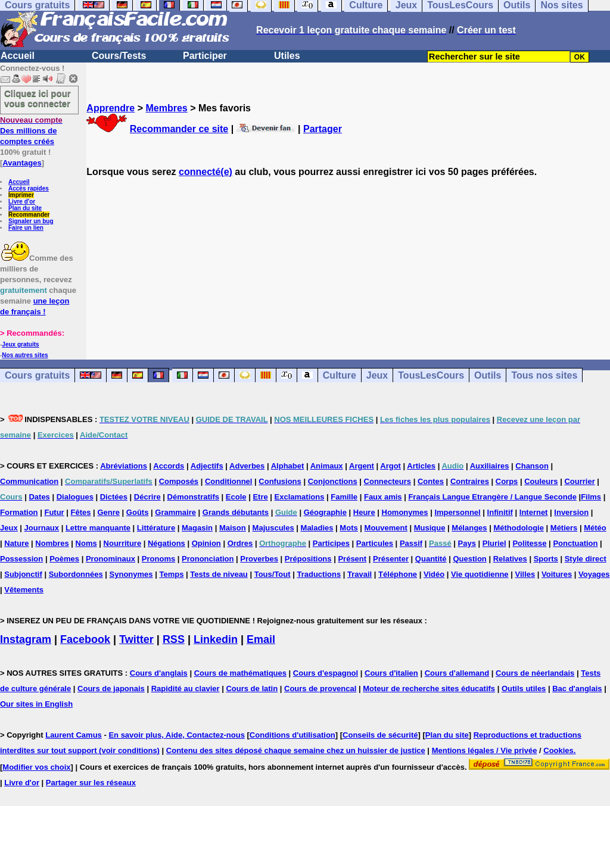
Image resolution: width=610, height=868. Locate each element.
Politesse (529, 543)
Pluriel (494, 543)
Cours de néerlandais (535, 673)
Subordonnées (76, 574)
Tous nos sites (544, 375)
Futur (54, 512)
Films (591, 497)
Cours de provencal (320, 689)
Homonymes (405, 512)
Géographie (325, 512)
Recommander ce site (179, 129)
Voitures (557, 574)
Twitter (136, 639)
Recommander (29, 215)
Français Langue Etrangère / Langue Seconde (492, 497)
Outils (488, 375)
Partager (323, 129)
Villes (525, 574)
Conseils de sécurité (380, 735)
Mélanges (469, 528)
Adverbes (247, 466)
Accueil (18, 56)
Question (469, 559)
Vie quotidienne (480, 574)
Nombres (52, 543)
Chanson (532, 466)
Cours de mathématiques (240, 673)
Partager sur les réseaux (91, 783)
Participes (331, 543)
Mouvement (386, 528)
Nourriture (123, 543)
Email (261, 639)
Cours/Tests (119, 56)
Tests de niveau (219, 574)
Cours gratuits (37, 375)
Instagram (26, 639)
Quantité (431, 559)
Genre (108, 512)
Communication (29, 481)
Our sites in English (36, 704)
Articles (421, 466)
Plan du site (25, 208)
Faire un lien (26, 228)
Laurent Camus (74, 735)
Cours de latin (252, 689)
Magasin (197, 528)
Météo (595, 528)
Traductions (319, 574)
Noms (86, 543)
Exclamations (300, 497)
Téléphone (398, 574)
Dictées (114, 497)
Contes (431, 481)
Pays (467, 543)
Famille (344, 497)
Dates (39, 497)
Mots (348, 528)
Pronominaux (111, 559)
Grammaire (175, 512)
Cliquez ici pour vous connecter (38, 98)
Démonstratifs (193, 497)
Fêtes (81, 512)
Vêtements (24, 590)
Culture (340, 375)
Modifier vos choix (36, 767)
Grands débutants (236, 512)
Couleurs (541, 481)
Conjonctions (333, 481)
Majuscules (273, 528)
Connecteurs (388, 481)
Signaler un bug (31, 221)
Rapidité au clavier (186, 689)
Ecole (236, 497)
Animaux (327, 466)
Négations (166, 543)
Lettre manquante (98, 528)
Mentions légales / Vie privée (485, 750)
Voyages (594, 574)
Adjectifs (207, 466)
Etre (260, 497)
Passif (411, 543)
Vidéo (434, 574)
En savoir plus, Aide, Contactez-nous (177, 735)
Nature (16, 543)
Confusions (280, 481)
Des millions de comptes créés (31, 131)
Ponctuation (575, 543)
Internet (534, 512)
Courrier (579, 481)
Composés (179, 481)
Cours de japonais (111, 689)
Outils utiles (524, 689)
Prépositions (308, 559)
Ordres (240, 543)
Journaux (42, 528)
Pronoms (158, 559)
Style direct (586, 559)
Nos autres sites (25, 355)
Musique (430, 528)
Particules (375, 543)
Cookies (558, 750)
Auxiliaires (490, 466)
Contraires (470, 481)
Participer (205, 56)
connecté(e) (206, 172)
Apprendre (111, 108)
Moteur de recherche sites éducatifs (429, 689)
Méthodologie (519, 528)
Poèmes (64, 559)
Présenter (391, 559)
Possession (21, 559)
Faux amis (383, 497)
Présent (352, 559)
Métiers (564, 528)
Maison (233, 528)
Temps (171, 574)
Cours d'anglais (159, 673)
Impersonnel (457, 512)
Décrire (147, 497)
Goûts (138, 512)
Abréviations (124, 466)
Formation (19, 512)
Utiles (287, 56)
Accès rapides (29, 188)
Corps (507, 481)
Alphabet (288, 466)
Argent (362, 466)
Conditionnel (228, 481)
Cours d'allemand (457, 673)
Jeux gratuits (20, 344)
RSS (174, 639)
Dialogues (75, 497)
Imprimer (21, 195)
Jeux (377, 375)
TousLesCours (431, 375)
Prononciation (208, 559)
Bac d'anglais (577, 689)
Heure (364, 512)
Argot (390, 466)
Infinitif (500, 512)
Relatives (510, 559)
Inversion (571, 512)
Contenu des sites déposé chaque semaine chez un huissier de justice (296, 750)
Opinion (206, 543)
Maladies (317, 528)
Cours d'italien (391, 673)
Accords (169, 466)
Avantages (22, 163)
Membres (166, 108)
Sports (546, 559)
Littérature (156, 528)
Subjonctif (23, 574)
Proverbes (259, 559)
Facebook (85, 639)
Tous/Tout (273, 574)
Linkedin (216, 639)
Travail (360, 574)
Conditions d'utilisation (292, 735)
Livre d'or (22, 202)
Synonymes (131, 574)
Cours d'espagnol (326, 673)
